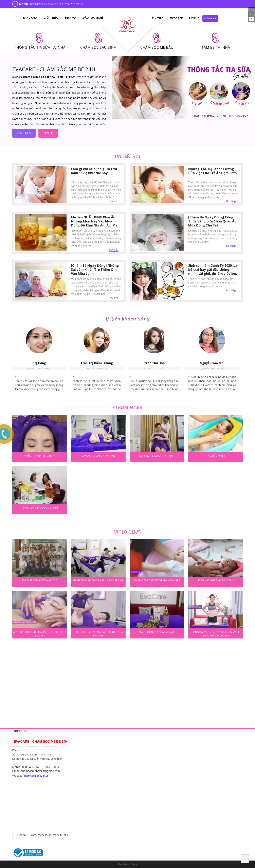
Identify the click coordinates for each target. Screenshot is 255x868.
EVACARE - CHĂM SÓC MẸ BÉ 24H (54, 69)
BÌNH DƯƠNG (150, 776)
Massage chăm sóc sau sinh (157, 456)
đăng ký (210, 18)
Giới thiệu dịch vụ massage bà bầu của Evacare (98, 633)
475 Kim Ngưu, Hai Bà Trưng (208, 766)
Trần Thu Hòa (154, 363)
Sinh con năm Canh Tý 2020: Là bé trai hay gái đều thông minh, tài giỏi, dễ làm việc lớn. (213, 270)
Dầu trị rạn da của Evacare (157, 632)
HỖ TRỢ (95, 738)
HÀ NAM (95, 822)
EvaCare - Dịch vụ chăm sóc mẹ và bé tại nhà (43, 835)
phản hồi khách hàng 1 (40, 456)
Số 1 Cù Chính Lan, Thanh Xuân (210, 751)
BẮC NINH (198, 776)
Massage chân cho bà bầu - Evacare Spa (98, 580)
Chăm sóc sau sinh (151, 761)
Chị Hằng (39, 363)
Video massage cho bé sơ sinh (216, 580)
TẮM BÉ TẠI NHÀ (216, 47)
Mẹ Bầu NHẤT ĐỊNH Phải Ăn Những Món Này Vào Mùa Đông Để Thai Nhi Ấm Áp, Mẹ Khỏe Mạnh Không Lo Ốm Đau (95, 223)
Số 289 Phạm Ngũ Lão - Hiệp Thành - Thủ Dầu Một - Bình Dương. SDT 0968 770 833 (162, 789)
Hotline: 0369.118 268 (102, 794)
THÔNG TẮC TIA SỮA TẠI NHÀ (40, 47)
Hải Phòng (199, 799)
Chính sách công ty (101, 756)
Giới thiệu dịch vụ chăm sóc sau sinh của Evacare (40, 633)
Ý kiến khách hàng (127, 319)
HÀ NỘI (196, 738)
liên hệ (48, 133)
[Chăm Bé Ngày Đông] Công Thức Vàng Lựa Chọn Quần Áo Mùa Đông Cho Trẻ (212, 221)
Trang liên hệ (97, 746)
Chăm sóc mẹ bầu (151, 756)
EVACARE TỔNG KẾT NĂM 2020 (40, 580)
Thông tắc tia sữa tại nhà (155, 751)
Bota (134, 864)
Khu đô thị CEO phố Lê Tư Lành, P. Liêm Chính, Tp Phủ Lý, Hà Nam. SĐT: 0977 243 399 (111, 835)
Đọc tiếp (114, 201)
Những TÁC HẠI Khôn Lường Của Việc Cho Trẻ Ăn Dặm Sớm (213, 171)
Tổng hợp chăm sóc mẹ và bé (40, 508)
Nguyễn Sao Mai (212, 363)
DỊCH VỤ (146, 738)
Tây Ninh (147, 822)
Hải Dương (98, 776)
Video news (128, 532)
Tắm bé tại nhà (149, 746)
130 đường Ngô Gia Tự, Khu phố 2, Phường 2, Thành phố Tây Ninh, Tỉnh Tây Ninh (161, 835)
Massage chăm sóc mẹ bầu (98, 456)
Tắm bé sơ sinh (216, 456)
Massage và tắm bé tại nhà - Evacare (157, 580)
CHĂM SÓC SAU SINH (98, 47)
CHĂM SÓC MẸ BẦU (157, 47)
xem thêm (24, 133)
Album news (127, 408)
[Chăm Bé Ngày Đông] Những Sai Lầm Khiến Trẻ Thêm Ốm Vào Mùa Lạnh (95, 270)
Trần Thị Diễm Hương (97, 363)
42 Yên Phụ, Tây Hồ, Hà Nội (207, 746)
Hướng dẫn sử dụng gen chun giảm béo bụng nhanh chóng (216, 633)
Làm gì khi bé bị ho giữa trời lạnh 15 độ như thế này (94, 171)
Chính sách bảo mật (101, 751)
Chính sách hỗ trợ (100, 761)
